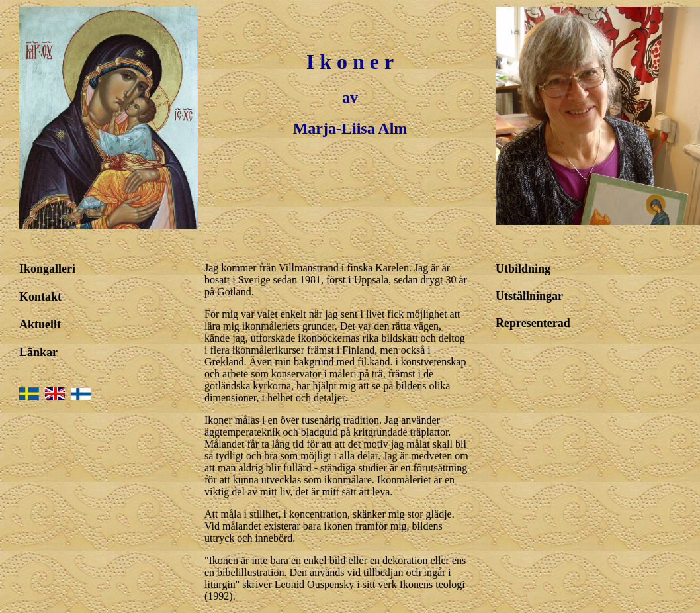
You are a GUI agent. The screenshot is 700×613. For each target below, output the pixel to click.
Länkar (38, 352)
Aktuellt (40, 324)
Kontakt (40, 297)
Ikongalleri (47, 269)
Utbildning (523, 269)
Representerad (533, 323)
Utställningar (529, 296)
